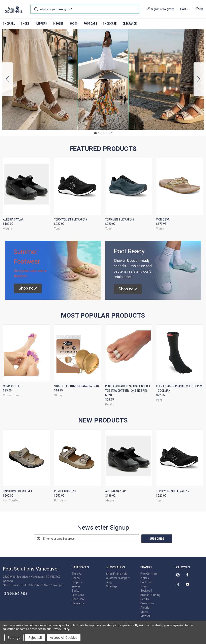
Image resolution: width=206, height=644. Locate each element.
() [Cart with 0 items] (199, 9)
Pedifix (145, 599)
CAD (184, 9)
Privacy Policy (60, 629)
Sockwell (146, 591)
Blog (109, 582)
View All (145, 616)
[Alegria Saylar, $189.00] (26, 186)
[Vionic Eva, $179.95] (180, 186)
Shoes (25, 24)
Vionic (144, 612)
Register (169, 9)
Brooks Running (150, 595)
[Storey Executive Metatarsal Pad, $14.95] (78, 353)
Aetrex (145, 578)
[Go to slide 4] (107, 133)
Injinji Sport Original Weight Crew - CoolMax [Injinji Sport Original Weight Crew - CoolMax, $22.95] (179, 389)
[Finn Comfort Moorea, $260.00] (26, 458)
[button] (28, 288)
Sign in (155, 9)
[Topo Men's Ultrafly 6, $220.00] (129, 186)
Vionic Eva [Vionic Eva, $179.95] (163, 219)
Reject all (35, 638)
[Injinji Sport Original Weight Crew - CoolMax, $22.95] (180, 353)
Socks (74, 24)
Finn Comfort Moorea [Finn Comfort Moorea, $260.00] (18, 491)
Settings (14, 638)
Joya (144, 586)
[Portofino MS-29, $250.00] (78, 458)
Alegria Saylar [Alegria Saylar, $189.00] (13, 219)
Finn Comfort (149, 574)
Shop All (9, 24)
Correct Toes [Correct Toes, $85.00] (12, 386)
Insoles (58, 24)
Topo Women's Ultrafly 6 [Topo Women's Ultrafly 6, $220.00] (71, 219)
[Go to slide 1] (95, 133)
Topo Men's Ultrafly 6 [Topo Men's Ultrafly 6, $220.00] (120, 219)
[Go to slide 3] (103, 133)
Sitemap (111, 586)
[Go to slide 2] (199, 79)
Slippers (41, 24)
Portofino (146, 582)
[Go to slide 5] (7, 79)
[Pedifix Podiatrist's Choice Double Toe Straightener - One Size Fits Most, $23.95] (129, 353)
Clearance (130, 24)
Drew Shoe (147, 603)
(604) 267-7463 (17, 594)
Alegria (145, 608)
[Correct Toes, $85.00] (26, 353)
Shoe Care (110, 24)
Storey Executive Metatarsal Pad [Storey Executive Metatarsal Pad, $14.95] (76, 386)
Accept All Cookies (64, 638)
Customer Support (118, 578)
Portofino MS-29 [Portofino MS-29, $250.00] (65, 491)
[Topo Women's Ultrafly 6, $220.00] (78, 186)
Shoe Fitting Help (117, 574)
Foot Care (90, 24)
